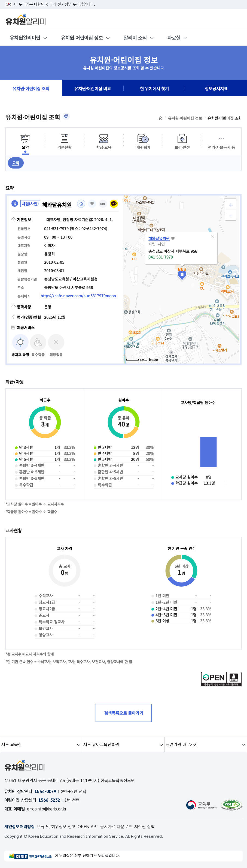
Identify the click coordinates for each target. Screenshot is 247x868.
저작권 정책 (144, 827)
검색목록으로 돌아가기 (124, 713)
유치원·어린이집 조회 (31, 88)
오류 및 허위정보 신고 (56, 827)
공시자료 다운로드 (116, 827)
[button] (213, 237)
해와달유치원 (159, 238)
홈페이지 (81, 204)
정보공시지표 (216, 88)
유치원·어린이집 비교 (93, 88)
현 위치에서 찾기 (154, 88)
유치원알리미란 (25, 38)
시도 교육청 (12, 745)
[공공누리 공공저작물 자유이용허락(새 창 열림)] (221, 685)
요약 (16, 163)
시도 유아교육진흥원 (101, 745)
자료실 (174, 38)
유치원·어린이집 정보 (82, 38)
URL (103, 204)
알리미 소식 (135, 38)
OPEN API (88, 827)
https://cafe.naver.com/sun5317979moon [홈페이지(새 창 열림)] (78, 296)
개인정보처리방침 (20, 827)
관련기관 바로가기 (182, 745)
